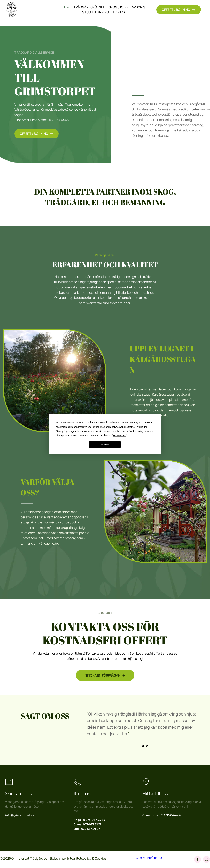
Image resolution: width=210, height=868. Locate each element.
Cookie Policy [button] (136, 431)
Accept (105, 445)
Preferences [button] (119, 435)
